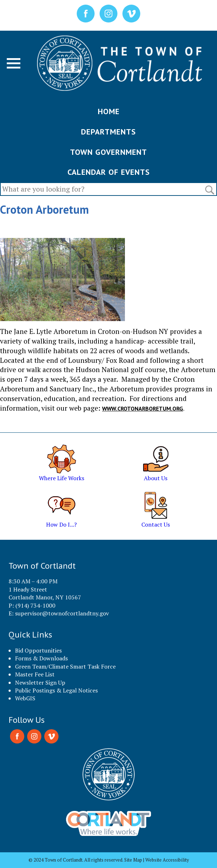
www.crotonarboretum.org (143, 408)
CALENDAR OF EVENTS (109, 172)
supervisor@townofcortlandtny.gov (62, 613)
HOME (109, 111)
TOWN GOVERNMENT (108, 152)
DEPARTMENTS (108, 132)
